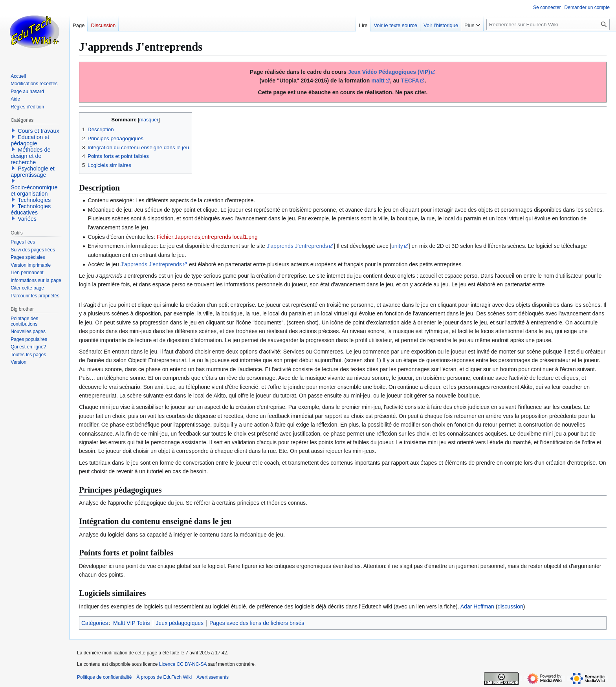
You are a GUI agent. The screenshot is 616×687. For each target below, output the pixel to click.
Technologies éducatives (31, 209)
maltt (378, 81)
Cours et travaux (38, 131)
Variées (27, 219)
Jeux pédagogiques (180, 623)
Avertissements (213, 677)
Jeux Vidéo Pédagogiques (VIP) (389, 72)
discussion (510, 606)
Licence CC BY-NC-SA (183, 664)
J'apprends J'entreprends (297, 246)
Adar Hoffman (477, 606)
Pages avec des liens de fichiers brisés (257, 623)
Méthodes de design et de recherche (30, 156)
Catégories (95, 623)
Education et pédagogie (30, 140)
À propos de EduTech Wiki (164, 677)
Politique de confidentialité (104, 677)
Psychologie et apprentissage (33, 172)
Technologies (34, 200)
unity (397, 246)
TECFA (410, 81)
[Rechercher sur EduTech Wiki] (548, 25)
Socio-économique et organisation (34, 191)
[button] (13, 130)
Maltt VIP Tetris (132, 623)
